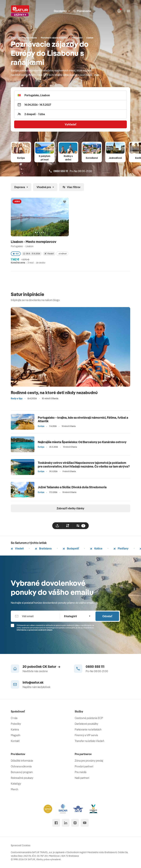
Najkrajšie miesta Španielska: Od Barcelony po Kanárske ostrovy (82, 442)
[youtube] (85, 823)
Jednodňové (115, 158)
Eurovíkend (92, 158)
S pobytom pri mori (45, 158)
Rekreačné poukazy (22, 778)
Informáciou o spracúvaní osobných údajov (35, 630)
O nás (14, 718)
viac (97, 75)
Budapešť (71, 548)
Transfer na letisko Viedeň (89, 741)
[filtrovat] (81, 526)
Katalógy (16, 784)
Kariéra (15, 729)
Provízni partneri (84, 766)
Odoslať (107, 616)
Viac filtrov (72, 187)
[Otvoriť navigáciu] (129, 11)
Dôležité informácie (22, 761)
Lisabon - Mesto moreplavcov (34, 242)
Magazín (16, 735)
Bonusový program (22, 772)
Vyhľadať (70, 124)
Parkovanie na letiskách (88, 729)
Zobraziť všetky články (70, 508)
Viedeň (17, 548)
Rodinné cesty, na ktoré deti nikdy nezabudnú (54, 392)
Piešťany (121, 548)
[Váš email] (35, 616)
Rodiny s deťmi (68, 158)
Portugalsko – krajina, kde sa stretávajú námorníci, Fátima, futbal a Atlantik (83, 419)
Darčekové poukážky (86, 724)
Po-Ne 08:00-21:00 (71, 171)
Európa (21, 158)
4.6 (16, 254)
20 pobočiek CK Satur (41, 667)
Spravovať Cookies (21, 845)
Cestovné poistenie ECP (89, 718)
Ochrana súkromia (21, 766)
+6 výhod (62, 254)
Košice (96, 548)
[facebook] (56, 823)
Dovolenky (62, 11)
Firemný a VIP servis (86, 735)
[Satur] (20, 11)
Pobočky (16, 724)
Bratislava (43, 548)
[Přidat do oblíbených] (65, 202)
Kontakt (15, 741)
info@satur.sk (33, 682)
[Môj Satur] (119, 11)
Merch (15, 789)
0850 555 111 (95, 667)
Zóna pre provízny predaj (89, 761)
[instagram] (75, 823)
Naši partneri (82, 778)
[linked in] (66, 823)
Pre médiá (81, 772)
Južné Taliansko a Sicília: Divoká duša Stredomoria (72, 487)
